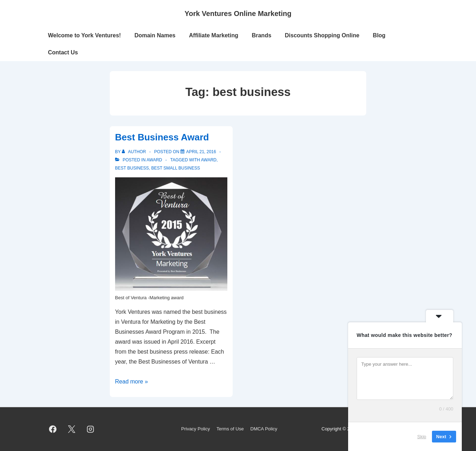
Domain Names (155, 35)
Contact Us (63, 52)
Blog (379, 35)
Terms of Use (230, 429)
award (209, 160)
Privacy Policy (196, 429)
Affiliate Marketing (214, 35)
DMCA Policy (264, 429)
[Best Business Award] (201, 152)
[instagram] (91, 429)
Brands (262, 35)
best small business (176, 168)
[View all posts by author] (134, 152)
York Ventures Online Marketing (238, 14)
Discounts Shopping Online (322, 35)
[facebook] (53, 429)
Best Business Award (162, 137)
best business (132, 168)
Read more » (132, 382)
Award (154, 160)
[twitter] (72, 429)
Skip (422, 437)
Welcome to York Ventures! (84, 35)
